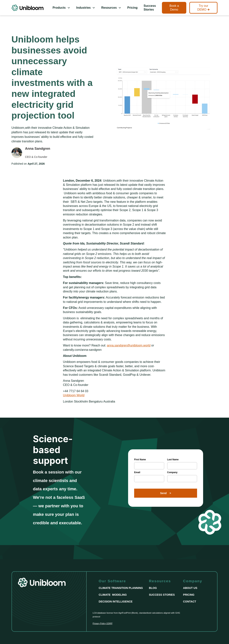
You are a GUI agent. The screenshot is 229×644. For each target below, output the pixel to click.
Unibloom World (74, 395)
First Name (140, 460)
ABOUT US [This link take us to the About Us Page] (190, 588)
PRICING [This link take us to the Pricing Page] (189, 595)
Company (172, 472)
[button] (61, 8)
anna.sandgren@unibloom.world (129, 345)
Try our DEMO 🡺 (203, 8)
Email (137, 472)
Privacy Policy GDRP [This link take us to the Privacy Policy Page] (103, 623)
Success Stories (150, 8)
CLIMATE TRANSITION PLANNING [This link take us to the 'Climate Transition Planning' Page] (121, 588)
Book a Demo (174, 8)
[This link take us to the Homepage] (31, 8)
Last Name (173, 460)
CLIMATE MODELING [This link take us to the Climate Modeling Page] (113, 595)
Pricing (132, 8)
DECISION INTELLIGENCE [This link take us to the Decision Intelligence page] (116, 602)
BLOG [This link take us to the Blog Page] (153, 588)
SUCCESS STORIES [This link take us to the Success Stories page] (162, 595)
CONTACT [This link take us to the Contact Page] (190, 602)
